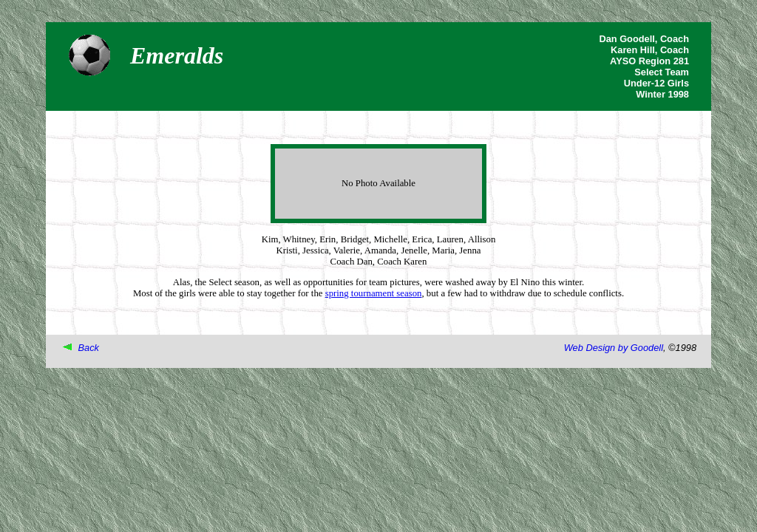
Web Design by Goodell (614, 348)
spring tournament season (374, 293)
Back (89, 348)
